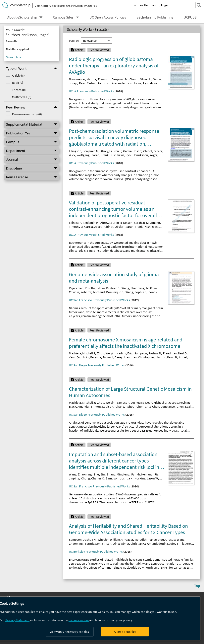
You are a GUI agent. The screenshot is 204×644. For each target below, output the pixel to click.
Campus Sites (63, 17)
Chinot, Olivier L (140, 79)
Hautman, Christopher (139, 357)
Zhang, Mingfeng (118, 474)
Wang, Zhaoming (133, 288)
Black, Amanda (79, 406)
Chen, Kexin (185, 406)
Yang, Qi (74, 357)
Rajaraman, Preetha (82, 288)
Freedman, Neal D (175, 353)
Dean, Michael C (156, 402)
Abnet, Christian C (133, 543)
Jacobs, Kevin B (167, 357)
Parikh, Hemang (142, 474)
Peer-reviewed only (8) (27, 114)
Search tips (13, 57)
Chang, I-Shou (125, 406)
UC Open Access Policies (108, 17)
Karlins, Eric (124, 353)
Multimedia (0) (22, 97)
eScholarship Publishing (155, 17)
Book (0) (18, 83)
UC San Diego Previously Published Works (97, 365)
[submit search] (199, 5)
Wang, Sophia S (136, 292)
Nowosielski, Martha (82, 79)
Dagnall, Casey (113, 357)
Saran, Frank (100, 155)
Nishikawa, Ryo (138, 83)
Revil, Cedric (87, 83)
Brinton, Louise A (102, 406)
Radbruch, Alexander (111, 83)
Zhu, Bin (99, 474)
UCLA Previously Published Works (91, 91)
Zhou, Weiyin (106, 353)
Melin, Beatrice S (108, 288)
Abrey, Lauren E (111, 151)
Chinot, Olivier (153, 151)
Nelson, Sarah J (134, 223)
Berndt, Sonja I (95, 543)
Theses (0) (19, 90)
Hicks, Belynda (91, 357)
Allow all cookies (125, 632)
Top (197, 586)
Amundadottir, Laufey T (163, 543)
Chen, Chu (143, 406)
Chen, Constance (163, 406)
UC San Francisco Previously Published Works (99, 300)
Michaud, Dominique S (108, 292)
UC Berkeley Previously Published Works (96, 551)
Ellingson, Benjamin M (113, 79)
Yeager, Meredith (135, 539)
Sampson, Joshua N (148, 353)
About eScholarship (22, 17)
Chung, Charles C (92, 478)
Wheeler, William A (110, 539)
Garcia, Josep (132, 151)
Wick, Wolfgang (79, 155)
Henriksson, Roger (145, 155)
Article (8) (18, 75)
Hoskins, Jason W (146, 478)
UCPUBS (190, 17)
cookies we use (79, 620)
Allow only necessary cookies (70, 632)
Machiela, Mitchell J (82, 353)
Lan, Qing (113, 543)
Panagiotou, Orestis (162, 539)
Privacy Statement (17, 620)
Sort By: (74, 40)
